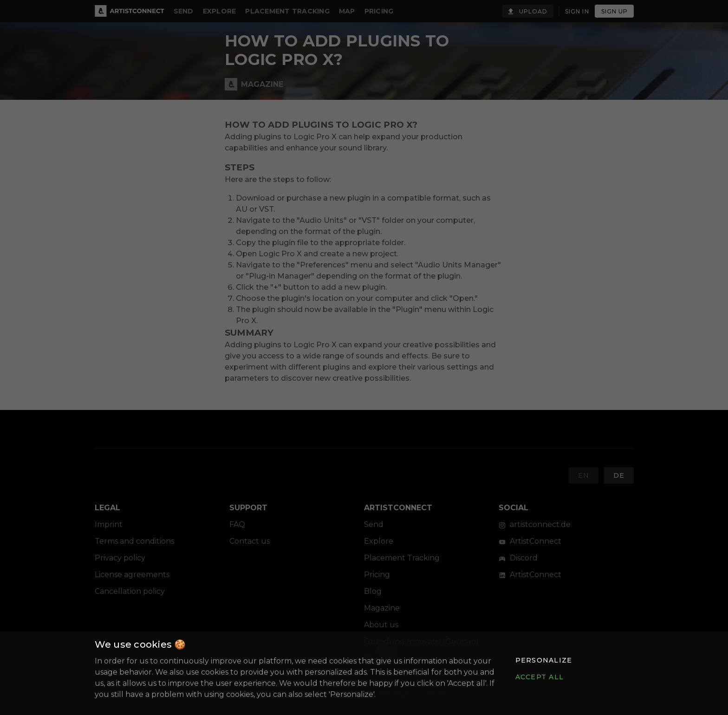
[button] (543, 660)
